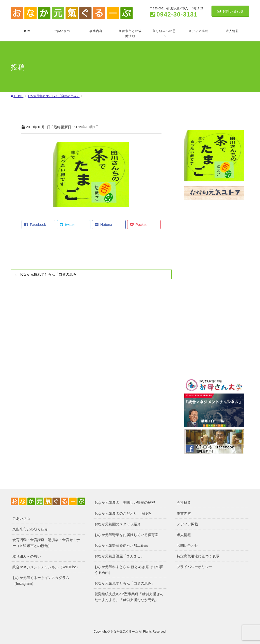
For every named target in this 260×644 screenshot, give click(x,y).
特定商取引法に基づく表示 (198, 556)
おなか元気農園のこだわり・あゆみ (123, 513)
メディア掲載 (187, 524)
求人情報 (184, 535)
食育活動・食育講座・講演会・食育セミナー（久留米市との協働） (46, 543)
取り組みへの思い (27, 556)
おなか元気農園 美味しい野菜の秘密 (125, 502)
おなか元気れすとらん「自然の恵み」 (125, 583)
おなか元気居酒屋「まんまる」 (119, 556)
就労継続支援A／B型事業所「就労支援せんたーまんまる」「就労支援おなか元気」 (129, 597)
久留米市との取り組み (30, 529)
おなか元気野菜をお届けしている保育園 (126, 535)
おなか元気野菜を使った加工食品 (121, 545)
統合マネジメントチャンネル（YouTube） (46, 567)
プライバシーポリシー (194, 567)
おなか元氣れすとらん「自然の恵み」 (50, 274)
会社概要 (184, 502)
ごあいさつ (21, 519)
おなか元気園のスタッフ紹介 (118, 524)
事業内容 (184, 513)
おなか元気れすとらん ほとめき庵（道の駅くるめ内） (129, 570)
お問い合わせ (230, 11)
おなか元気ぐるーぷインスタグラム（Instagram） (41, 581)
